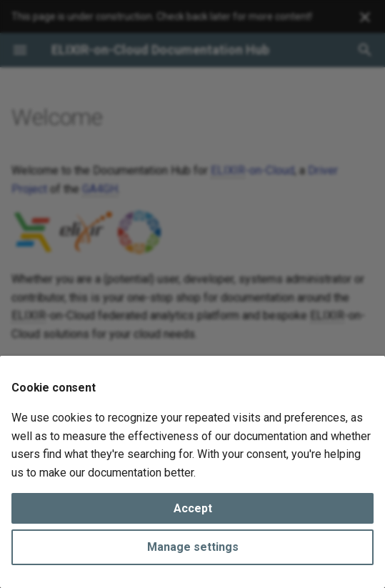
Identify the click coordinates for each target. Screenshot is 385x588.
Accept (193, 508)
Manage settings (193, 547)
